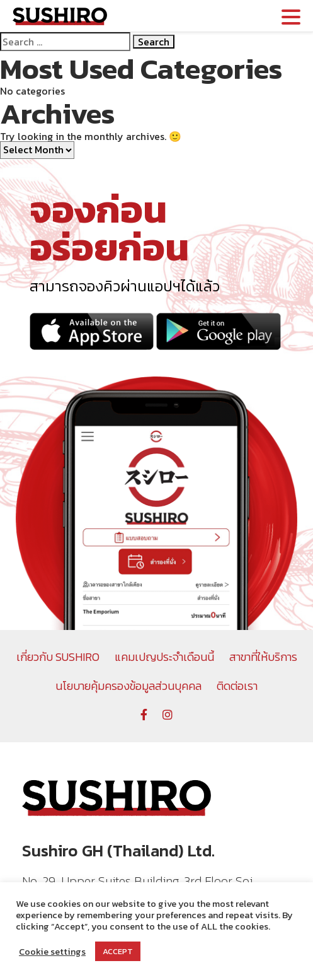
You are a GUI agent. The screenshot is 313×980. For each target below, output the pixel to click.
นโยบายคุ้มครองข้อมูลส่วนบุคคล (128, 686)
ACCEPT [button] (118, 951)
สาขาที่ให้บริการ (263, 657)
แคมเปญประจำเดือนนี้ (164, 657)
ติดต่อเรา (237, 686)
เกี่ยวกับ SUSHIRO (58, 657)
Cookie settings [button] (52, 952)
